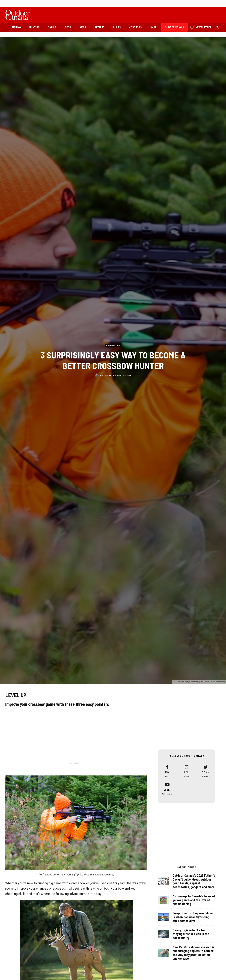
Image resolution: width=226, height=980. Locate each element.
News (83, 27)
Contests (136, 27)
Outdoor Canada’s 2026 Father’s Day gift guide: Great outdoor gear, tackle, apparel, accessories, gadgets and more (194, 881)
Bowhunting (113, 345)
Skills (52, 27)
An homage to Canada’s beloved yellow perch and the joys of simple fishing (194, 901)
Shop (153, 27)
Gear (68, 27)
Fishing (16, 27)
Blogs (117, 27)
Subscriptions (175, 27)
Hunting (34, 27)
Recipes (100, 27)
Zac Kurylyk (107, 375)
